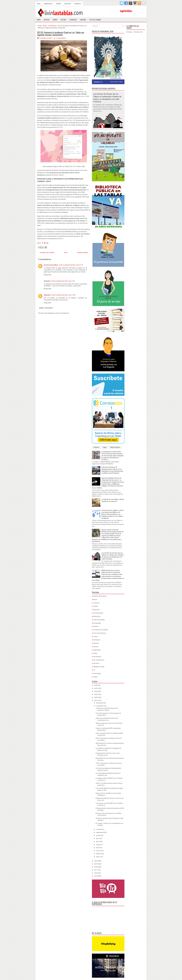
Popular (96, 447)
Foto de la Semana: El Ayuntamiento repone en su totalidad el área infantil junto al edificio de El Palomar (112, 470)
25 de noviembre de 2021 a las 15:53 (63, 295)
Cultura (63, 20)
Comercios (78, 4)
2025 (96, 688)
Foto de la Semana (100, 633)
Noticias (47, 20)
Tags (105, 447)
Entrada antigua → (84, 252)
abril (98, 848)
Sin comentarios (99, 660)
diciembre (99, 703)
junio (98, 841)
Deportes (96, 610)
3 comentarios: (61, 38)
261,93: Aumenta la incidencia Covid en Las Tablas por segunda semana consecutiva (61, 34)
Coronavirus (52, 26)
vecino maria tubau (51, 265)
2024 (96, 691)
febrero (99, 854)
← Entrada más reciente (46, 252)
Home (40, 26)
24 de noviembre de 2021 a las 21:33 (71, 265)
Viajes (95, 677)
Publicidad (97, 650)
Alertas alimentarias (100, 596)
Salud (95, 653)
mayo (98, 845)
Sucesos (96, 663)
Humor (96, 636)
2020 (96, 861)
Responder (47, 275)
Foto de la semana (95, 20)
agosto (99, 835)
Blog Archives (115, 447)
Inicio (39, 4)
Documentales (98, 613)
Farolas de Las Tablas (101, 630)
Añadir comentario (46, 308)
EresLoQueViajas (99, 620)
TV (94, 670)
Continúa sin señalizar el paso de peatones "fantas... (107, 709)
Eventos (96, 626)
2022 (96, 697)
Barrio (55, 20)
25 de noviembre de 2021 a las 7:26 (63, 281)
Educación (68, 4)
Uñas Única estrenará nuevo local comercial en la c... (107, 719)
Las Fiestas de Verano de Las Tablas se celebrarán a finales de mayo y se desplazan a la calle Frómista (113, 556)
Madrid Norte (48, 4)
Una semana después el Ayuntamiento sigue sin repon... (109, 769)
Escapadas (97, 623)
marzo (98, 851)
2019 (96, 864)
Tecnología (73, 20)
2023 (96, 694)
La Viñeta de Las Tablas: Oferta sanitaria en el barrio (113, 500)
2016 (96, 873)
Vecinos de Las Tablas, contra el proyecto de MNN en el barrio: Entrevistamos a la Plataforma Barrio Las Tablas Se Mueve (112, 514)
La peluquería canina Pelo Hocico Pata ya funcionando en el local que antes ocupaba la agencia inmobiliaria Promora (112, 456)
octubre (99, 829)
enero (98, 857)
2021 (96, 700)
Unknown (47, 295)
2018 (96, 867)
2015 (96, 876)
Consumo (83, 20)
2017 (96, 870)
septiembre (100, 832)
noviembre (100, 706)
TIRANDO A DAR (99, 667)
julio (97, 838)
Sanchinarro (97, 657)
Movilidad (97, 640)
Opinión (58, 4)
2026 (96, 685)
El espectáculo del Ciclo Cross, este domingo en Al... (108, 754)
